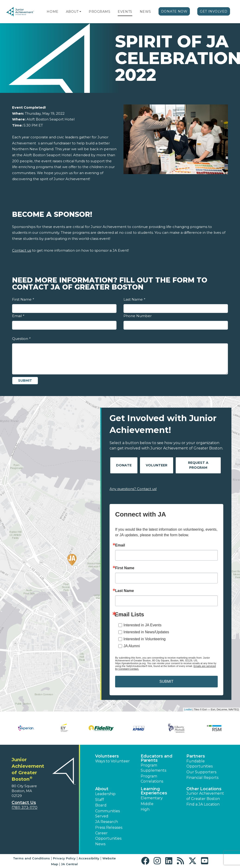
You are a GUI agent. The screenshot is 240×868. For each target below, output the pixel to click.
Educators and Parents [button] (157, 758)
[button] (80, 12)
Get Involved (214, 11)
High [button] (145, 809)
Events (125, 12)
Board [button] (101, 805)
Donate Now (174, 11)
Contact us (22, 250)
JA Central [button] (69, 864)
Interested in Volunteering (144, 639)
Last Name (134, 299)
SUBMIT (166, 681)
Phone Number (138, 316)
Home (52, 12)
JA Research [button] (107, 822)
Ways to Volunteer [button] (112, 761)
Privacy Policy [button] (64, 858)
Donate (124, 465)
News (145, 12)
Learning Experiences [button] (154, 791)
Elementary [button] (152, 798)
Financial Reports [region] (202, 778)
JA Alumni (132, 646)
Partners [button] (196, 756)
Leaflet (188, 709)
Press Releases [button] (109, 827)
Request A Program (198, 465)
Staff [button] (100, 800)
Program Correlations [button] (152, 779)
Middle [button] (147, 804)
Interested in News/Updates (146, 632)
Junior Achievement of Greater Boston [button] (205, 796)
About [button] (102, 789)
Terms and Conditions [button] (31, 858)
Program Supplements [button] (153, 768)
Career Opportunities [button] (108, 836)
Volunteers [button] (107, 756)
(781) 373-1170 (24, 808)
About (72, 12)
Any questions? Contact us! (133, 489)
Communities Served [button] (107, 814)
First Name (23, 299)
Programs (99, 12)
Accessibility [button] (89, 858)
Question (21, 339)
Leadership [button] (105, 794)
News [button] (100, 844)
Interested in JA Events (143, 625)
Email (18, 316)
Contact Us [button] (24, 803)
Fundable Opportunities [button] (199, 764)
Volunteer (157, 465)
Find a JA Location (203, 804)
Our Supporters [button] (201, 772)
